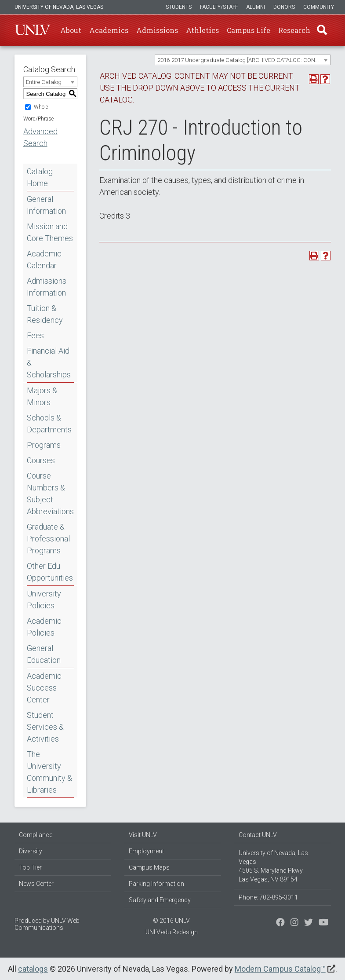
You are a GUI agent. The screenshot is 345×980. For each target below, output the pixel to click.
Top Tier (30, 867)
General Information (46, 205)
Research (294, 30)
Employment (146, 851)
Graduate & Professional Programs (48, 539)
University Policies (44, 600)
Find (322, 30)
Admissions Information (47, 287)
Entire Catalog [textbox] (44, 82)
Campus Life (249, 30)
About (71, 30)
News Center (36, 884)
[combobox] (243, 60)
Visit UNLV (143, 835)
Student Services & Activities (45, 727)
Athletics (202, 30)
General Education (44, 654)
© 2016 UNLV (171, 921)
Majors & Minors (42, 396)
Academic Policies (44, 627)
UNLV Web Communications (47, 924)
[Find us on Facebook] (280, 923)
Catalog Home (40, 177)
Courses (41, 460)
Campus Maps (149, 867)
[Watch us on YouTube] (324, 923)
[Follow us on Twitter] (294, 923)
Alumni (256, 7)
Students (179, 7)
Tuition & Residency (45, 314)
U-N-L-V (33, 30)
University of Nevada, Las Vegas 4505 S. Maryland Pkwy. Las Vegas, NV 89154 (273, 866)
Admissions (157, 30)
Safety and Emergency (160, 900)
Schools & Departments (49, 424)
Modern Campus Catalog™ (280, 969)
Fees (35, 335)
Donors (284, 7)
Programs (44, 445)
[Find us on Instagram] (309, 923)
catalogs (33, 969)
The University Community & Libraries (49, 772)
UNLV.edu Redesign (172, 932)
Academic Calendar (44, 260)
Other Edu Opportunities (50, 572)
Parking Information (156, 884)
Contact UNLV (258, 835)
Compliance (36, 835)
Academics (109, 30)
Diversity (31, 851)
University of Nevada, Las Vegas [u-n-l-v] (59, 7)
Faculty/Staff (219, 7)
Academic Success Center (44, 688)
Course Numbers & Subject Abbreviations (50, 494)
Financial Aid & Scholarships (49, 363)
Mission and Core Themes (50, 232)
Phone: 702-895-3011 (268, 897)
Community (319, 7)
